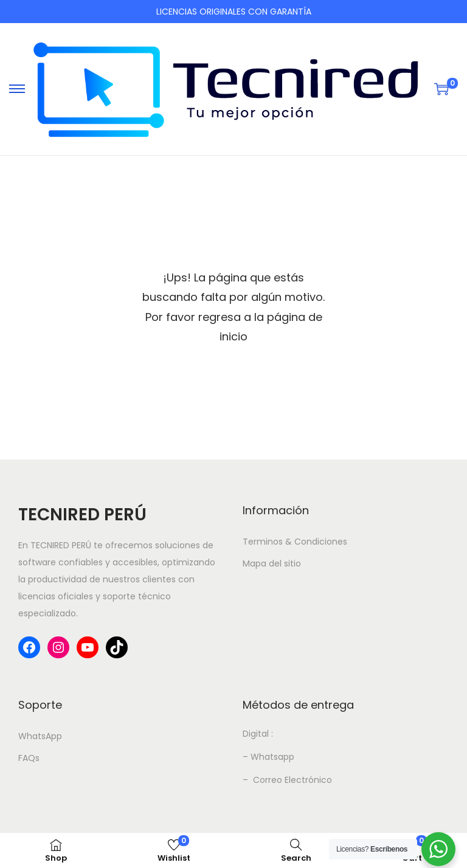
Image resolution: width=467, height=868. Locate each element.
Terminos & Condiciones (295, 542)
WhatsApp (40, 736)
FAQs (29, 758)
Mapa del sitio (272, 563)
